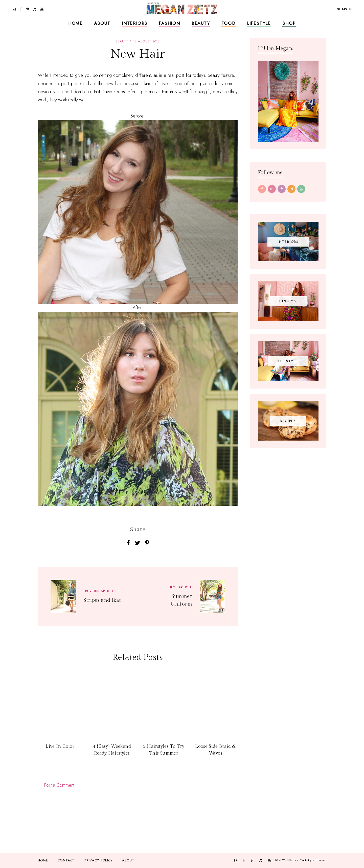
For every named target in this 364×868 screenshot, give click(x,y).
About (102, 23)
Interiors (135, 23)
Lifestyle (259, 23)
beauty (122, 41)
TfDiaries (292, 860)
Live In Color (60, 746)
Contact (66, 860)
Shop (289, 23)
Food (229, 23)
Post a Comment (59, 785)
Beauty (201, 23)
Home (75, 23)
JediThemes (319, 860)
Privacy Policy (99, 860)
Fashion (169, 23)
